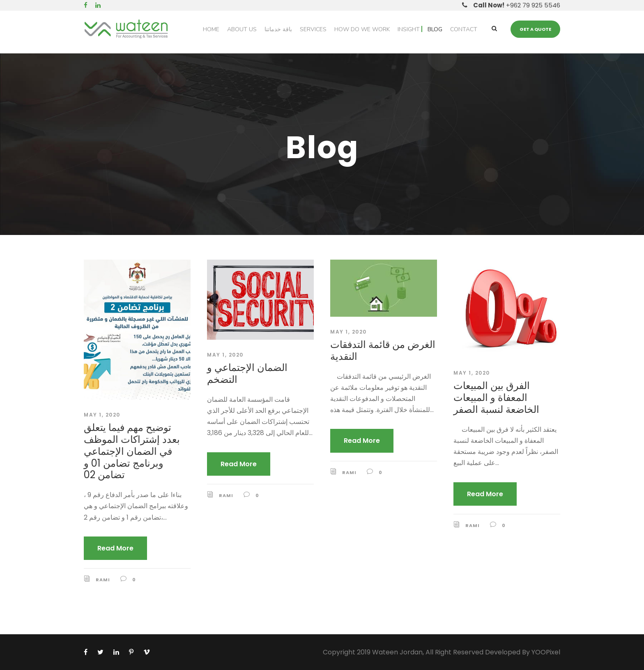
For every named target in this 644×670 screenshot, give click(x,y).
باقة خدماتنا (278, 29)
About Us (242, 29)
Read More (115, 548)
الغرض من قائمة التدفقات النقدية (383, 350)
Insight (409, 29)
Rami (103, 580)
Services (313, 29)
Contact (464, 29)
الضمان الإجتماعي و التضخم (247, 373)
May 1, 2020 (102, 415)
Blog (435, 29)
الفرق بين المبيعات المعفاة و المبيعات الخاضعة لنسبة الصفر (496, 397)
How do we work (362, 29)
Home (211, 29)
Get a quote (535, 29)
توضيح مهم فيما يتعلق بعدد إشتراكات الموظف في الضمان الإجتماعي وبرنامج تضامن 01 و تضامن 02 (132, 451)
